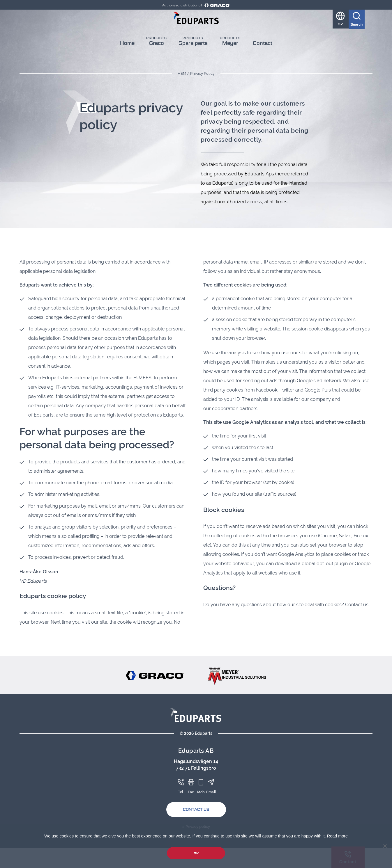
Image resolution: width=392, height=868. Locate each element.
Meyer (230, 56)
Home (127, 56)
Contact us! (357, 605)
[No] (385, 846)
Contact (263, 56)
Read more (337, 836)
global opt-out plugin (325, 564)
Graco (157, 56)
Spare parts (193, 56)
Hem (182, 73)
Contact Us (196, 809)
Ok (196, 853)
